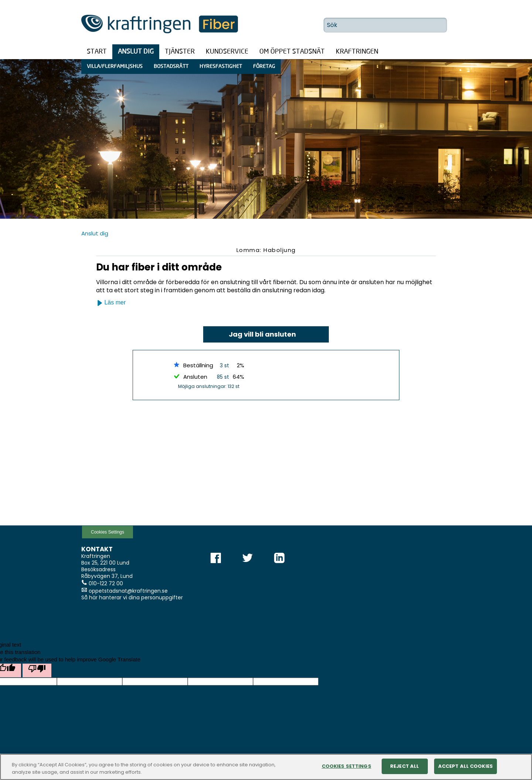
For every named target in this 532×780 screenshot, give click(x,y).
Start (97, 52)
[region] (266, 767)
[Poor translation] (37, 671)
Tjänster (180, 52)
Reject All (405, 766)
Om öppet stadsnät (292, 52)
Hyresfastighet (221, 67)
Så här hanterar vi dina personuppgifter (132, 597)
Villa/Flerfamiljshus (115, 67)
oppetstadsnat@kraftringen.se (128, 591)
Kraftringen (357, 52)
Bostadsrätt (171, 67)
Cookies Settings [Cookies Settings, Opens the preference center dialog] (347, 766)
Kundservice (227, 52)
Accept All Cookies (465, 766)
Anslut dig (136, 52)
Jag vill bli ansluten (262, 334)
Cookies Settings (108, 532)
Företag (264, 67)
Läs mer (111, 303)
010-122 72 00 (106, 583)
